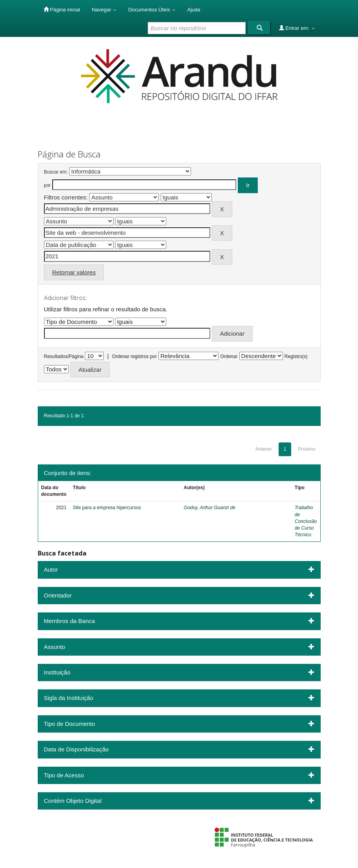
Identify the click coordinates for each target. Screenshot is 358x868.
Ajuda (194, 10)
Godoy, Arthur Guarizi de (210, 508)
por (47, 185)
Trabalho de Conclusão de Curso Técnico (306, 521)
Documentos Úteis (152, 10)
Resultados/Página (64, 356)
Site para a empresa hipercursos (107, 508)
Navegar (104, 10)
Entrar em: (297, 28)
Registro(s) (296, 356)
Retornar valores (74, 272)
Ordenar (229, 356)
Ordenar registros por (134, 356)
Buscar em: (56, 172)
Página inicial (62, 9)
